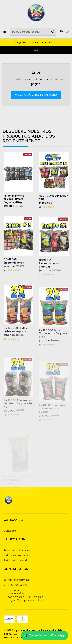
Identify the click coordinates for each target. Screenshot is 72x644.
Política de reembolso (17, 555)
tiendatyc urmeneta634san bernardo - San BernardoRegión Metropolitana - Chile (24, 595)
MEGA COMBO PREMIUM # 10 (54, 207)
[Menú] (5, 32)
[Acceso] (61, 32)
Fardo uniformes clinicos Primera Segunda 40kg (14, 204)
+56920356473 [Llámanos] (16, 585)
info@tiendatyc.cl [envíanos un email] (17, 580)
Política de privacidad (17, 560)
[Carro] (67, 32)
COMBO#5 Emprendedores (14, 276)
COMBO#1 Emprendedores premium (49, 281)
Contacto (10, 531)
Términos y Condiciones (18, 550)
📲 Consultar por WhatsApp (45, 635)
